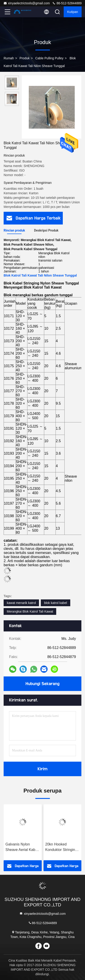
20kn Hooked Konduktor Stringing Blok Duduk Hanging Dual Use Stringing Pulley (62, 847)
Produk (24, 58)
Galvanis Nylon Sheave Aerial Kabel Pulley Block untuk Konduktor (22, 847)
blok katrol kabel (55, 603)
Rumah (9, 58)
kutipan (73, 12)
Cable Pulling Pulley (49, 58)
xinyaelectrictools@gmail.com (27, 3)
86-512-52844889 (67, 3)
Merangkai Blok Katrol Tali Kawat (30, 611)
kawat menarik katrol (21, 603)
